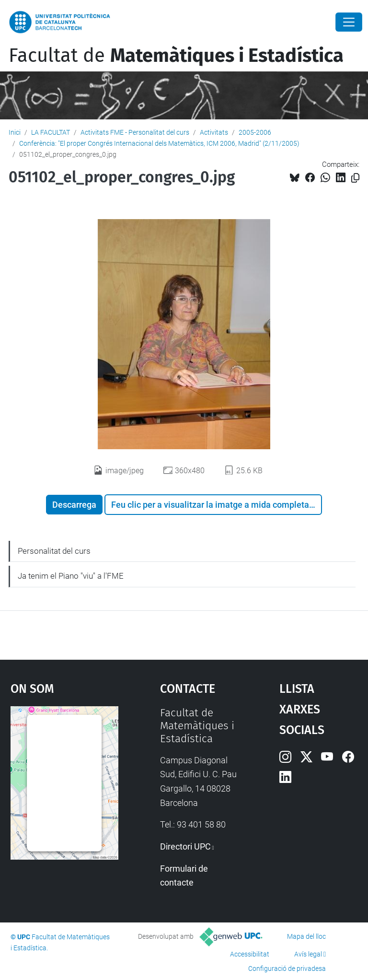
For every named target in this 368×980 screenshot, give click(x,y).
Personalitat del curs (54, 551)
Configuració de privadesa (287, 968)
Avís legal (308, 954)
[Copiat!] (355, 178)
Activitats (214, 132)
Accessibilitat (250, 954)
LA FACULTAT (51, 132)
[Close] (349, 22)
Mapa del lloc (306, 936)
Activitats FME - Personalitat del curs (135, 132)
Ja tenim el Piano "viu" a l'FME (71, 576)
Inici (15, 132)
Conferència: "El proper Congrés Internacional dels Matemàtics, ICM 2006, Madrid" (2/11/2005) (159, 143)
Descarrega (74, 505)
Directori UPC (185, 846)
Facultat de (176, 56)
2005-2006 (255, 132)
